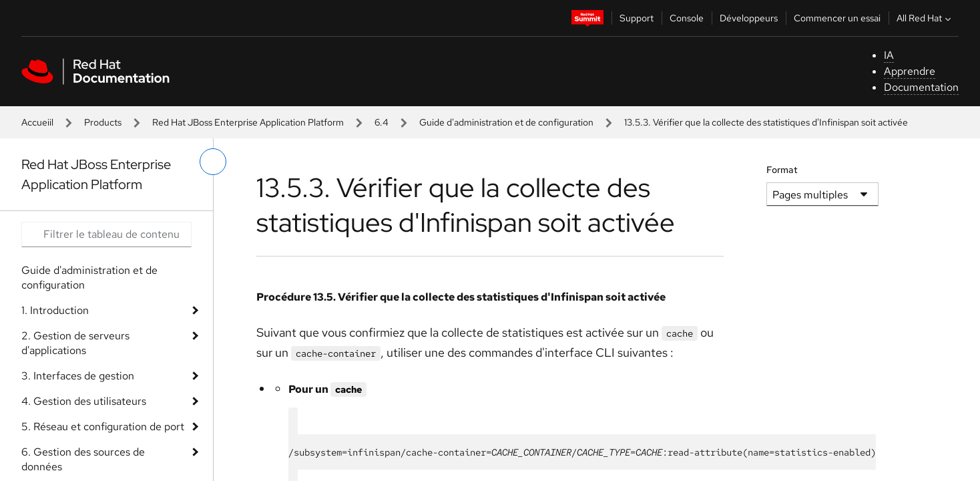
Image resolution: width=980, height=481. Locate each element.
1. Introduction (55, 310)
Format (782, 170)
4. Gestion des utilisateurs (84, 401)
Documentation (921, 87)
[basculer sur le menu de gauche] (213, 162)
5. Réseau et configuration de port (103, 427)
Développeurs (749, 18)
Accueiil (37, 122)
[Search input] (106, 234)
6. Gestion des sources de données (83, 459)
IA (889, 55)
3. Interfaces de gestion (78, 376)
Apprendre (910, 71)
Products (103, 122)
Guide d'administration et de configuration (506, 122)
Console (687, 18)
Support (637, 18)
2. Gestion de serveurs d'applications (75, 343)
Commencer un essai (837, 18)
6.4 (382, 122)
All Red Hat (925, 18)
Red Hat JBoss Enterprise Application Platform (248, 122)
